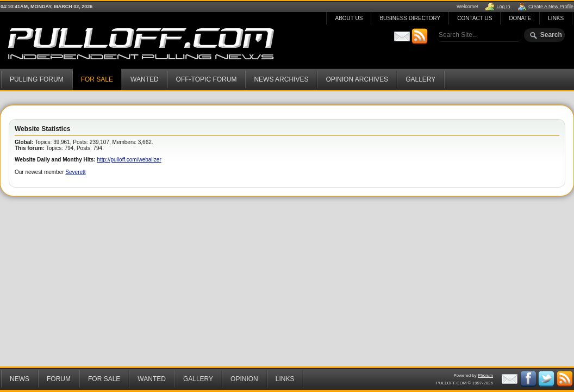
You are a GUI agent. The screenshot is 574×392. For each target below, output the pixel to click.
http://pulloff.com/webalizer (129, 160)
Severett (75, 172)
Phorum (485, 375)
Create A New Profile (551, 7)
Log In (503, 7)
